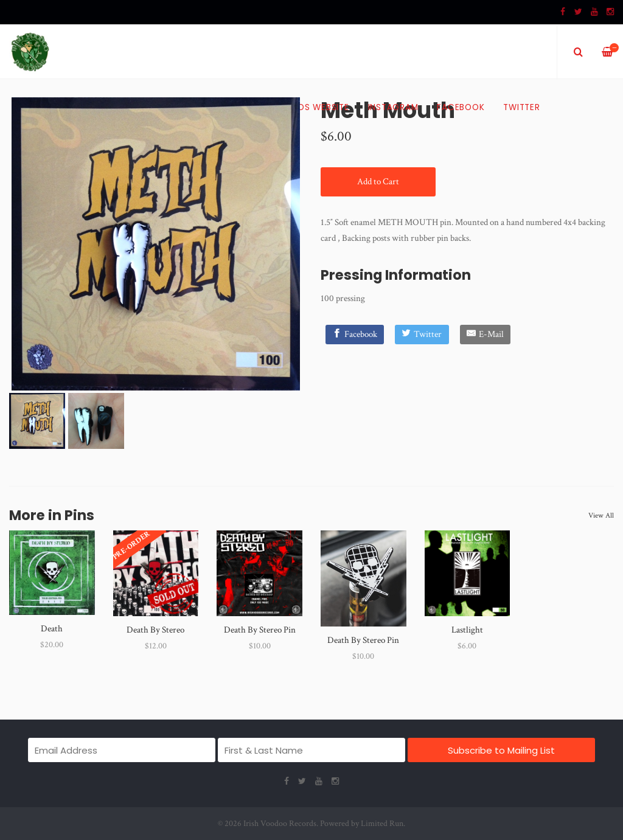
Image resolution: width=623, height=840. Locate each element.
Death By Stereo (155, 630)
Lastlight (467, 630)
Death (52, 629)
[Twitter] (422, 335)
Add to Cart (378, 182)
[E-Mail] (486, 335)
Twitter (521, 107)
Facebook (461, 107)
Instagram (393, 107)
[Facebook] (355, 335)
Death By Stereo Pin (260, 630)
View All (601, 515)
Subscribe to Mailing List (501, 750)
